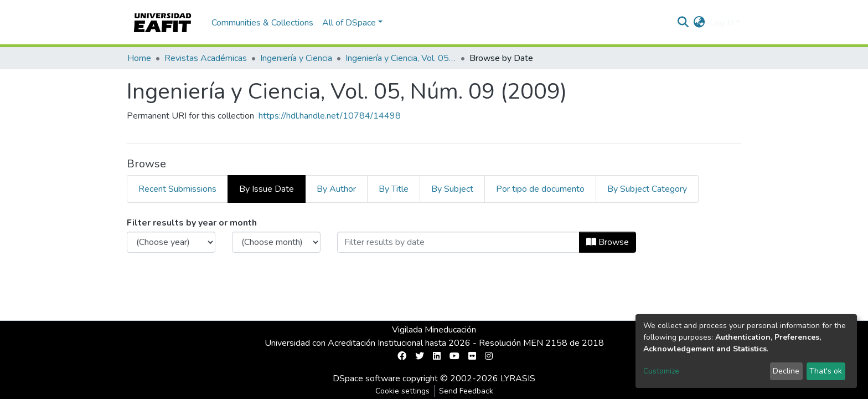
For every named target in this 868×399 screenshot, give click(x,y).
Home (139, 58)
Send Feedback (466, 391)
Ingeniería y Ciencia (296, 58)
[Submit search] (683, 23)
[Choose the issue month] (276, 242)
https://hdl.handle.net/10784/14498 (330, 116)
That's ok (826, 371)
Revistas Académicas (206, 58)
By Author (336, 189)
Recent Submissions (177, 189)
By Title (394, 189)
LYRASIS (518, 378)
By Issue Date (267, 189)
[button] (699, 23)
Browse (608, 242)
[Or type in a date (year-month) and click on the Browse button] (458, 242)
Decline (786, 371)
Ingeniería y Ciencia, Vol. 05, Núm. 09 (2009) (401, 58)
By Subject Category (647, 189)
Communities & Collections (262, 23)
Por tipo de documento (540, 189)
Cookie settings (402, 391)
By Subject (452, 189)
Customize (661, 371)
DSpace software (366, 378)
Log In (722, 23)
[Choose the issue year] (171, 242)
